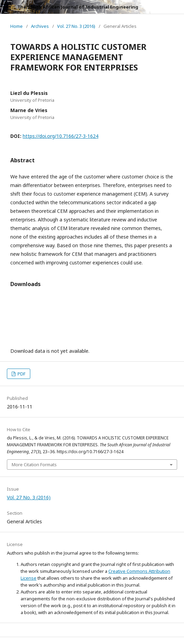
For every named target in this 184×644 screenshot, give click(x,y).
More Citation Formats (34, 465)
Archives (40, 26)
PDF (21, 374)
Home (17, 26)
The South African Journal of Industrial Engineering (78, 7)
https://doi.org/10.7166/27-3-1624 (61, 136)
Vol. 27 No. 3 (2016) (76, 26)
